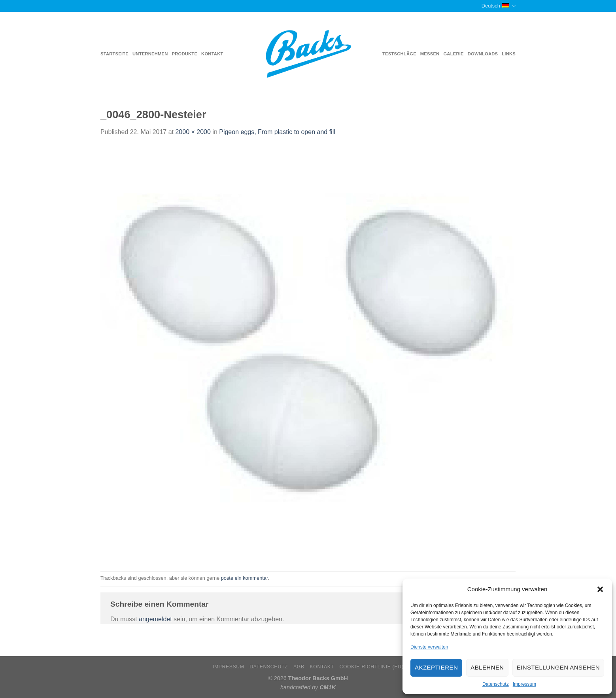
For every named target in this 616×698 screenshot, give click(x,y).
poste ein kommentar (245, 578)
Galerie (453, 54)
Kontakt (212, 54)
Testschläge (399, 54)
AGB (299, 667)
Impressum (524, 684)
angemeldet (155, 619)
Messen (430, 54)
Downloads (483, 54)
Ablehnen (487, 667)
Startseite (114, 54)
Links (509, 54)
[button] (600, 589)
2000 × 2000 (193, 132)
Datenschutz (496, 684)
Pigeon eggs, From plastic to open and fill (277, 132)
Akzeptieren (436, 667)
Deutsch (499, 6)
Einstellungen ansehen (558, 667)
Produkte (185, 54)
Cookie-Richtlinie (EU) (371, 667)
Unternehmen (150, 54)
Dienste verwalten (429, 647)
